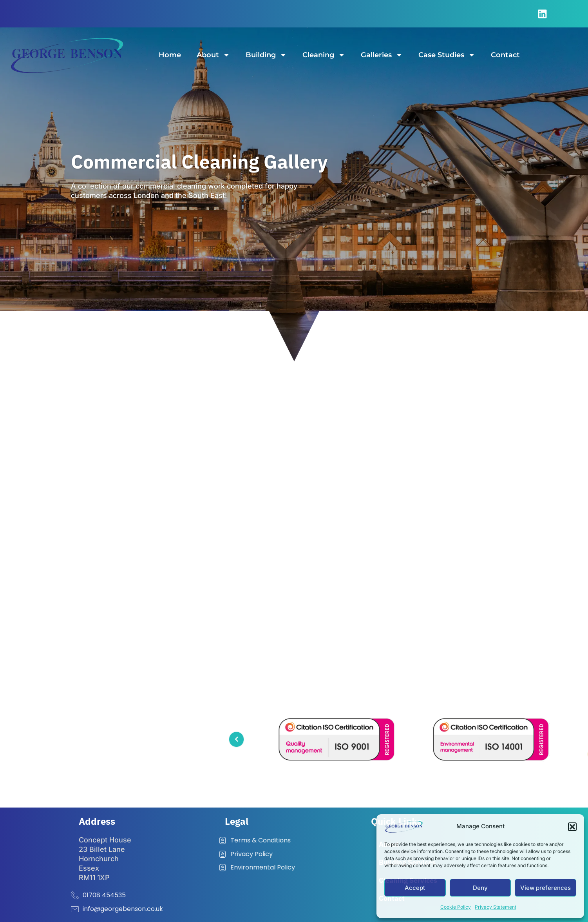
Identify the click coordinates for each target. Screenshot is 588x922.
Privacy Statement (496, 907)
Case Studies (447, 55)
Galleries (382, 55)
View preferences (545, 888)
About (213, 55)
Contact (505, 55)
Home (170, 55)
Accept (415, 888)
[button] (572, 827)
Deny (480, 888)
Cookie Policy (456, 907)
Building (266, 55)
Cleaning (324, 55)
